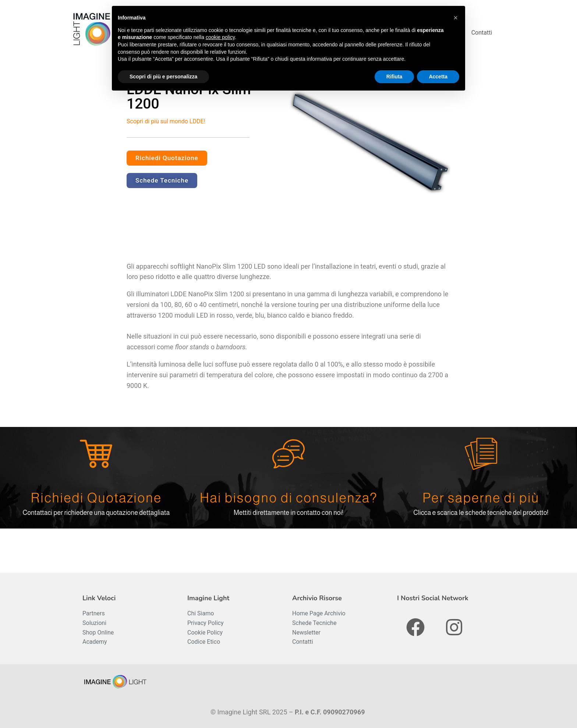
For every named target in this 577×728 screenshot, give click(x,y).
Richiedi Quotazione (96, 498)
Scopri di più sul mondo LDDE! (166, 121)
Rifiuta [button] (394, 77)
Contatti (482, 33)
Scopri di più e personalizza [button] (163, 77)
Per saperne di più (481, 498)
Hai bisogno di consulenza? (288, 498)
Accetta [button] (438, 77)
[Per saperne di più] (481, 454)
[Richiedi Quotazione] (96, 454)
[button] (456, 18)
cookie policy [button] (220, 37)
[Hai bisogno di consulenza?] (288, 454)
